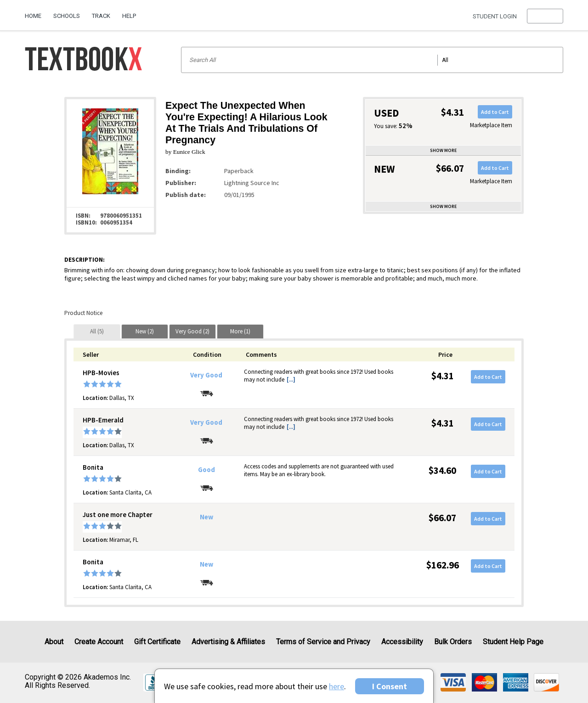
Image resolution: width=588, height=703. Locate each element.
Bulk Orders (453, 642)
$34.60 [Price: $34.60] (442, 470)
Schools (67, 16)
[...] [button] (291, 380)
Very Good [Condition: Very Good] (206, 375)
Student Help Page (513, 642)
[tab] (97, 331)
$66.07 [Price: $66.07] (442, 518)
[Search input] (372, 60)
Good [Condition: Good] (206, 470)
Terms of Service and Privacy (323, 642)
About (54, 642)
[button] (545, 16)
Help (129, 16)
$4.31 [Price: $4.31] (443, 376)
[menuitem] (36, 12)
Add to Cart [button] (495, 112)
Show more (443, 150)
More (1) (240, 331)
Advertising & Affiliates (228, 642)
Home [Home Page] (33, 16)
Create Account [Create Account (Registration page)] (99, 642)
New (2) (145, 331)
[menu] (545, 16)
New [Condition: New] (206, 517)
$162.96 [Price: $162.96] (443, 565)
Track (101, 16)
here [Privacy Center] (336, 686)
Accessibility (402, 642)
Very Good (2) (192, 331)
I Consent (390, 686)
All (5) (97, 331)
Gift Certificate (157, 642)
